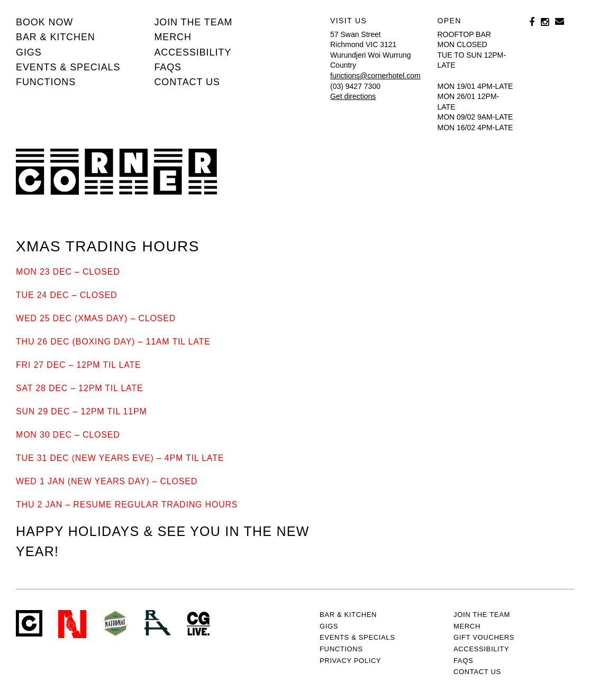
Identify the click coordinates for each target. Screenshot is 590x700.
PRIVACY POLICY (350, 661)
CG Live (198, 624)
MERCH (173, 37)
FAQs (168, 67)
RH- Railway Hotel (158, 623)
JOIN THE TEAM (193, 22)
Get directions (353, 96)
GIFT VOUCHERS (484, 637)
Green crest (115, 623)
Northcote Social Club (72, 624)
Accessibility (193, 52)
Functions (46, 82)
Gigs (29, 52)
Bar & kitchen (56, 37)
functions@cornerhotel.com (375, 76)
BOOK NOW (44, 22)
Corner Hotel (116, 172)
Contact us (187, 82)
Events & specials (68, 67)
